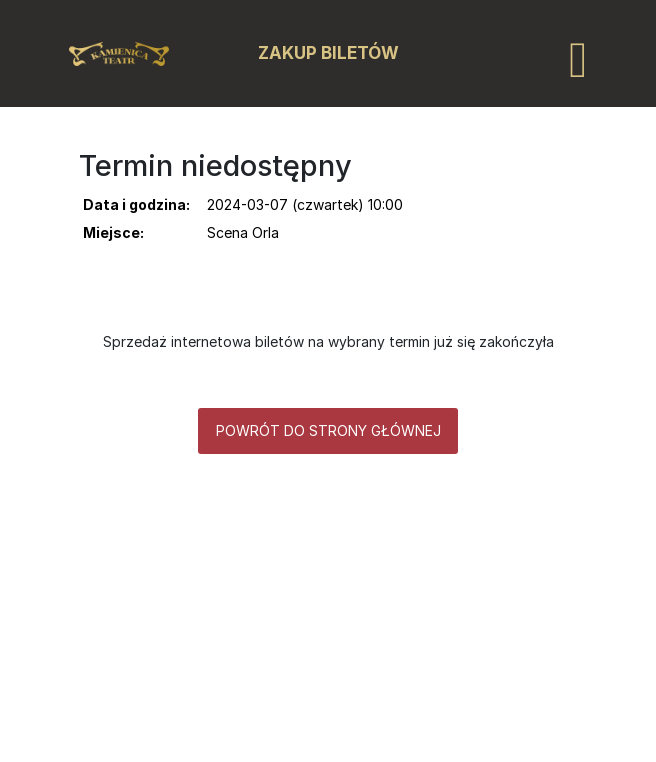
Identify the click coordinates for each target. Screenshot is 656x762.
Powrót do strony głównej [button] (328, 430)
